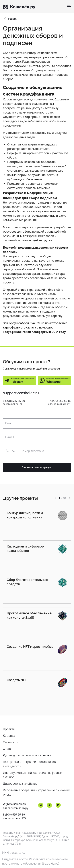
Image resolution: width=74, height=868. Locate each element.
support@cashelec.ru (21, 393)
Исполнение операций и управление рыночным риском (36, 792)
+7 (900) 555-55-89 (60, 401)
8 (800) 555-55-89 (14, 401)
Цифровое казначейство (20, 784)
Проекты (9, 729)
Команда (9, 736)
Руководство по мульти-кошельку (27, 755)
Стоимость (11, 742)
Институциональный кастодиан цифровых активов (33, 775)
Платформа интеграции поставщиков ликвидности (29, 764)
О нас (7, 749)
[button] (11, 451)
